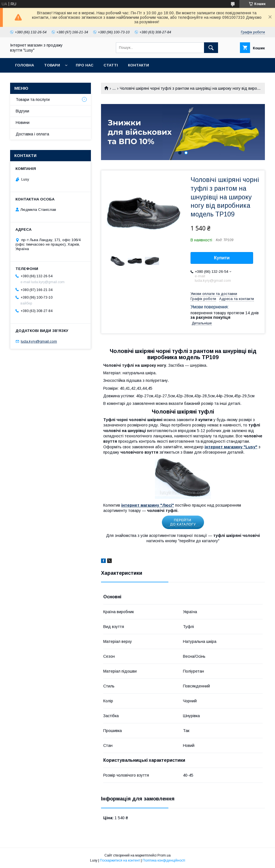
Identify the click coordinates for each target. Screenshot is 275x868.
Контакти (138, 65)
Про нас (85, 65)
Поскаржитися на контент (120, 860)
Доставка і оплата (32, 134)
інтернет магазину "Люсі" (148, 505)
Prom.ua (164, 855)
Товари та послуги (33, 100)
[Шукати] (211, 48)
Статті (111, 65)
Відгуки (22, 111)
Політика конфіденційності (164, 860)
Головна (25, 65)
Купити (222, 258)
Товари (52, 65)
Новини (23, 123)
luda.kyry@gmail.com (39, 341)
